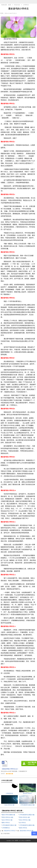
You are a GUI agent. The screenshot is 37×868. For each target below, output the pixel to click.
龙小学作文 (22, 823)
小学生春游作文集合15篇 (9, 825)
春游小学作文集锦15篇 (8, 815)
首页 (10, 5)
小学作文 (26, 5)
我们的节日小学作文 (10, 831)
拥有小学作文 (6, 823)
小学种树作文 (6, 828)
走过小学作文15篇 (7, 820)
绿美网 (16, 840)
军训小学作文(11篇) (7, 817)
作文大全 (17, 5)
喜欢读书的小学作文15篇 (26, 831)
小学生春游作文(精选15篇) (27, 815)
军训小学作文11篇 (24, 817)
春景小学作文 (23, 828)
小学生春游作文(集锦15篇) (27, 825)
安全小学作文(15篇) (25, 820)
